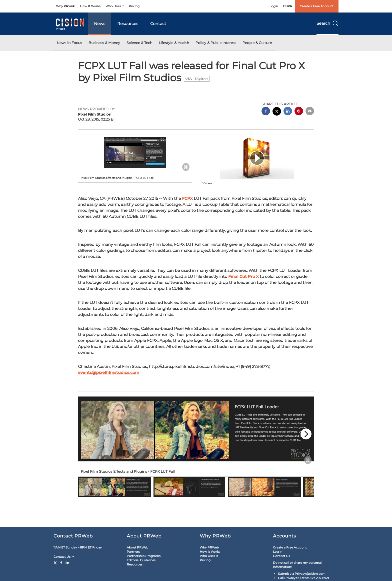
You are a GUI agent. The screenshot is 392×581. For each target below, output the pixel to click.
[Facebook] (61, 562)
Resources (128, 24)
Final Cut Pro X (243, 276)
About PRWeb (137, 547)
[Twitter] (56, 562)
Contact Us (64, 557)
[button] (135, 153)
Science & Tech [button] (139, 43)
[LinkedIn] (67, 562)
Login (274, 6)
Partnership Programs (144, 556)
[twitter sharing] (277, 112)
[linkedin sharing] (288, 112)
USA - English (197, 79)
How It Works (90, 6)
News (100, 24)
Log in (278, 552)
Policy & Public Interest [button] (216, 43)
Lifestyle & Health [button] (174, 43)
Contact (158, 24)
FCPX (187, 198)
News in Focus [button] (69, 43)
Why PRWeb (65, 6)
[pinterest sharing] (299, 112)
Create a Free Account (317, 6)
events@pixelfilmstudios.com (109, 373)
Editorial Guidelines (141, 560)
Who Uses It (115, 6)
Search (327, 23)
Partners (133, 552)
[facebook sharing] (266, 112)
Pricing (134, 6)
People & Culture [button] (257, 43)
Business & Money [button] (104, 43)
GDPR (288, 6)
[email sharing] (310, 112)
